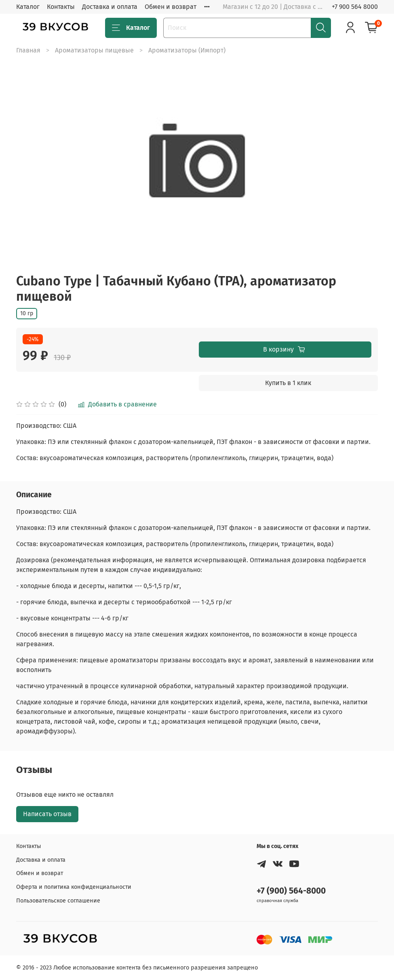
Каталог (28, 7)
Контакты (61, 7)
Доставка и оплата (110, 7)
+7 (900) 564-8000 (291, 891)
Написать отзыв (47, 814)
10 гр (27, 313)
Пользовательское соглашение (58, 901)
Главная (28, 50)
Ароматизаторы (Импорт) (187, 50)
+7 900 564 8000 (355, 7)
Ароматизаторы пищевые (94, 50)
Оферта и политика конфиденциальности (74, 887)
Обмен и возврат (171, 7)
